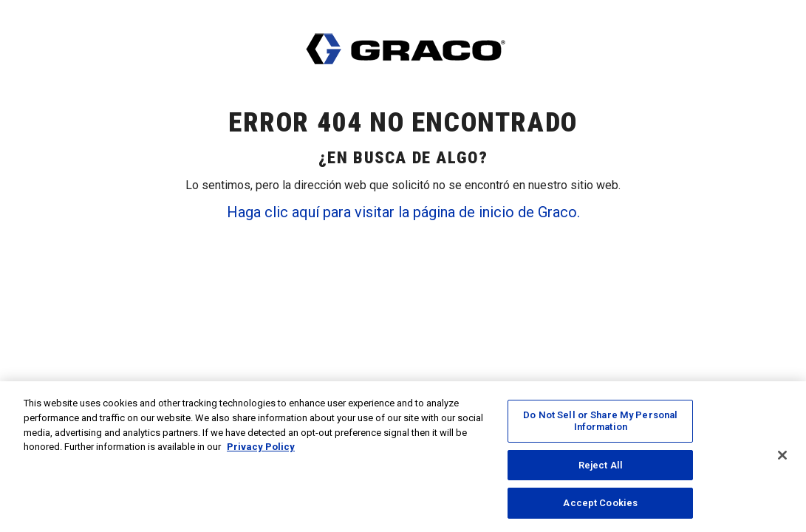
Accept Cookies (600, 506)
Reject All (601, 467)
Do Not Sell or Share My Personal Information (600, 424)
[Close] (782, 459)
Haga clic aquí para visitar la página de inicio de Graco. (403, 212)
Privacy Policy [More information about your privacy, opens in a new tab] (261, 449)
